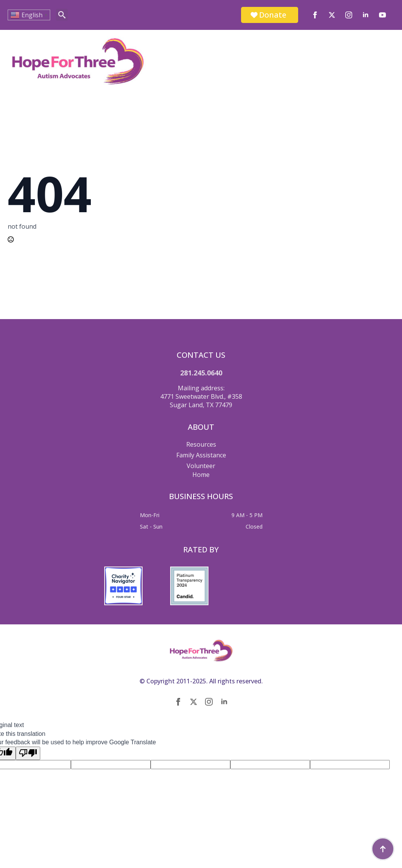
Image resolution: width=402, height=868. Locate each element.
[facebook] (315, 15)
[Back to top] (383, 849)
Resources (201, 444)
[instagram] (349, 15)
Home (201, 475)
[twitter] (332, 15)
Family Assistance (201, 455)
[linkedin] (366, 15)
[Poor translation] (28, 753)
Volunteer (201, 466)
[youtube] (382, 15)
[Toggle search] (62, 15)
